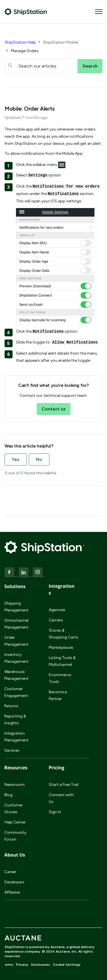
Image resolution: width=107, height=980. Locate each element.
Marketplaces (61, 647)
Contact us (54, 409)
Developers (14, 882)
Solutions (15, 586)
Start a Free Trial (64, 785)
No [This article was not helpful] (39, 459)
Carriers (56, 620)
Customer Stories (14, 809)
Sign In (55, 812)
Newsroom (14, 785)
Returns (11, 706)
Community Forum (15, 836)
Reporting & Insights (15, 720)
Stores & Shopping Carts (63, 634)
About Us (15, 855)
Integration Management (16, 737)
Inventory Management (16, 658)
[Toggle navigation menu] (99, 12)
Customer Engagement (16, 692)
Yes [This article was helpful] (16, 459)
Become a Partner (58, 695)
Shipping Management (16, 607)
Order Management (16, 641)
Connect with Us (61, 798)
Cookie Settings (67, 965)
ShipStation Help (20, 42)
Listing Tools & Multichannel (62, 661)
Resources (16, 768)
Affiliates (12, 892)
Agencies (57, 610)
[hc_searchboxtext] (41, 66)
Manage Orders (25, 51)
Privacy (22, 965)
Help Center (15, 822)
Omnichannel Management (16, 624)
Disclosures (41, 965)
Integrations (62, 589)
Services (12, 750)
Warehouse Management (16, 675)
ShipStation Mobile (61, 42)
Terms (8, 965)
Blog (8, 795)
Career (10, 872)
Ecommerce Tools (60, 678)
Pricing (57, 768)
